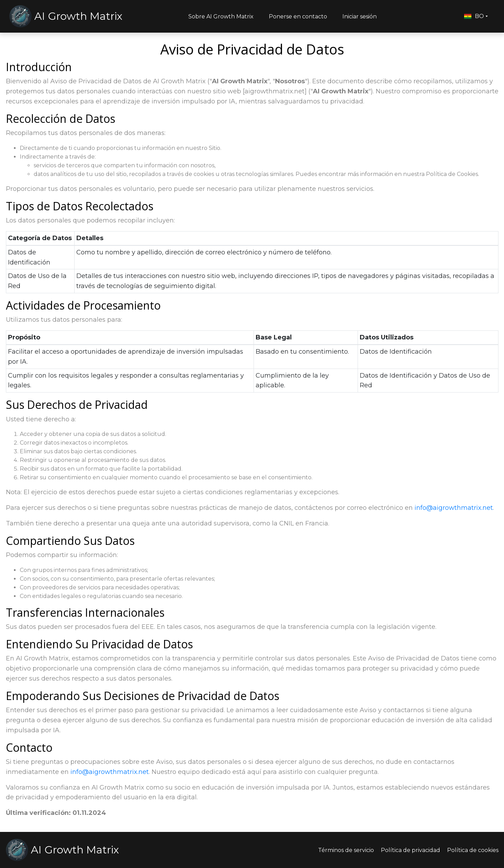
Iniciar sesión (360, 16)
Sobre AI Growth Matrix (221, 16)
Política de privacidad (411, 850)
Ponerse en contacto (298, 16)
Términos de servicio (346, 850)
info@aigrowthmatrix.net (454, 508)
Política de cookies (473, 850)
